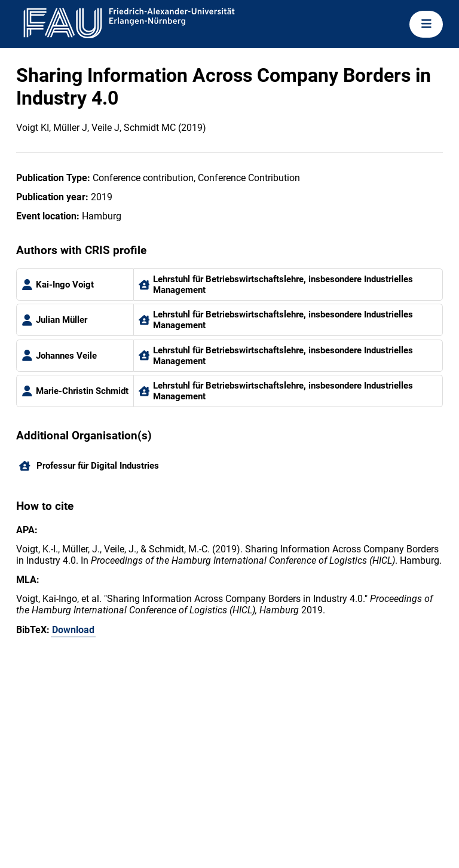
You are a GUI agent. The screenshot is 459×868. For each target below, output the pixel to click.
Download (73, 630)
